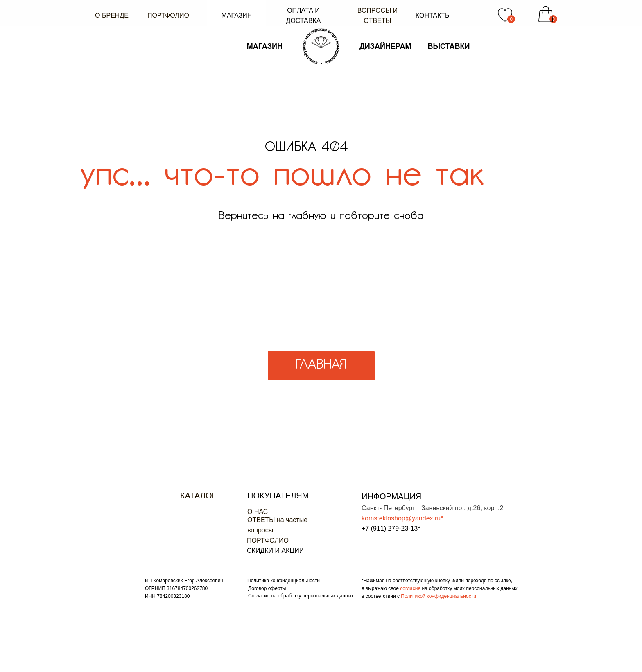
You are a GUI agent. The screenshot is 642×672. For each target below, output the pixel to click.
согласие (411, 588)
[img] (161, 500)
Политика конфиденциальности (284, 581)
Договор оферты (267, 588)
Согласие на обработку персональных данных (301, 596)
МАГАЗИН (265, 20)
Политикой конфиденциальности (439, 596)
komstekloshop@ (387, 518)
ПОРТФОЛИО (268, 540)
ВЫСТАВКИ (449, 20)
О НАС (258, 512)
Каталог (198, 496)
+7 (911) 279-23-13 (390, 528)
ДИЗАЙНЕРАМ (385, 20)
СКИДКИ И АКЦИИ (275, 551)
